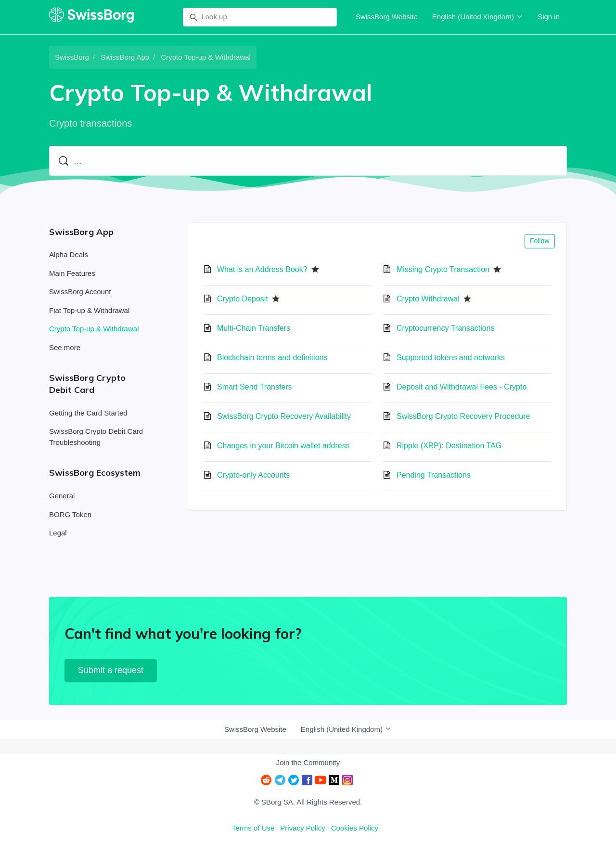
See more (65, 347)
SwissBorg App (125, 57)
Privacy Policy (302, 828)
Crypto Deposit (243, 299)
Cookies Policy (355, 828)
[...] (308, 161)
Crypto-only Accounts (253, 475)
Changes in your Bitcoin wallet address (283, 446)
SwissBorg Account (80, 292)
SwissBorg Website (387, 17)
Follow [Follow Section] (539, 241)
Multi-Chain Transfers (254, 328)
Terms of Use (253, 828)
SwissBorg (72, 57)
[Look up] (260, 17)
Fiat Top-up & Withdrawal (89, 310)
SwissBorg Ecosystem (95, 473)
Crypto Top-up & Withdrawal (205, 57)
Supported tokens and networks (451, 357)
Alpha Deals (69, 254)
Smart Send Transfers (255, 387)
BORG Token (70, 514)
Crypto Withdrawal (428, 299)
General (62, 496)
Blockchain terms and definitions (272, 357)
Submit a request (111, 670)
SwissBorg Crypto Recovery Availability (284, 416)
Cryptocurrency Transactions (446, 328)
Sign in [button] (549, 17)
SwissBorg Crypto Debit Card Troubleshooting (96, 437)
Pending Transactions (434, 475)
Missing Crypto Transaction (443, 269)
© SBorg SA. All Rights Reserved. (308, 802)
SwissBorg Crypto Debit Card (87, 384)
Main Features (72, 273)
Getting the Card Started (88, 413)
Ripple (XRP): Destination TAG (449, 446)
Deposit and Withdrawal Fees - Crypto (462, 387)
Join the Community (308, 762)
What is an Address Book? (262, 269)
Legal (58, 533)
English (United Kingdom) (478, 17)
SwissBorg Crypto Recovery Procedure (463, 416)
